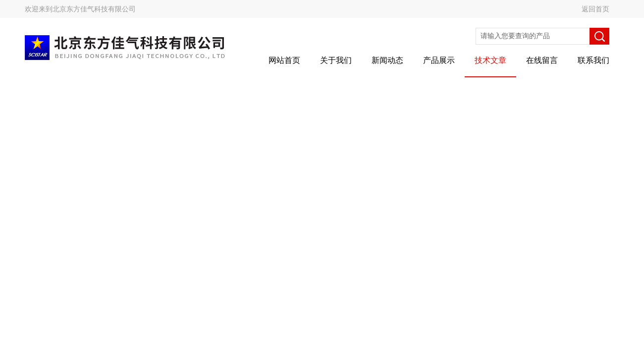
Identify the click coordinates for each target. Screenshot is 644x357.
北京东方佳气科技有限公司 (94, 9)
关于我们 (336, 60)
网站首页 (284, 60)
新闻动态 (387, 60)
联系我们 (593, 60)
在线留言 (542, 60)
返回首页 (595, 9)
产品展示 (439, 60)
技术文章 (490, 60)
